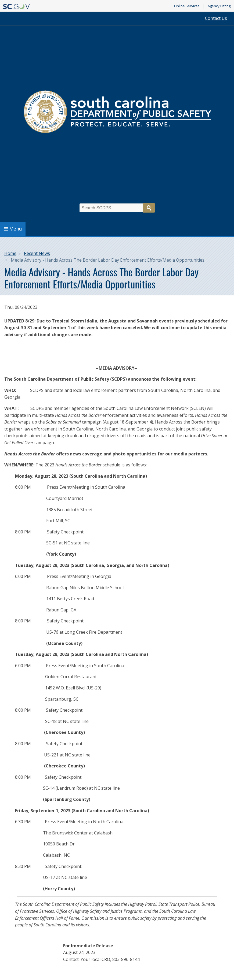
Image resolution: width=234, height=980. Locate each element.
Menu (13, 229)
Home (10, 253)
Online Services (187, 6)
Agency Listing (219, 6)
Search (149, 208)
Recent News (37, 253)
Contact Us (216, 18)
